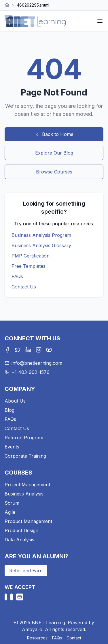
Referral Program (24, 438)
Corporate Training (25, 456)
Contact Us (24, 287)
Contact (74, 638)
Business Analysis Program (41, 235)
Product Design (21, 530)
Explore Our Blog (54, 153)
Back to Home (54, 134)
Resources (37, 638)
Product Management (28, 521)
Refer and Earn (26, 571)
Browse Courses (54, 172)
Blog (10, 410)
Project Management (27, 485)
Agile (10, 512)
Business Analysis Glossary (41, 245)
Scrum (12, 503)
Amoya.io (32, 629)
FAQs (17, 276)
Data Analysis (19, 540)
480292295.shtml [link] (33, 5)
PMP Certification (31, 256)
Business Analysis (24, 494)
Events (12, 447)
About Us (15, 401)
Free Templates (29, 266)
